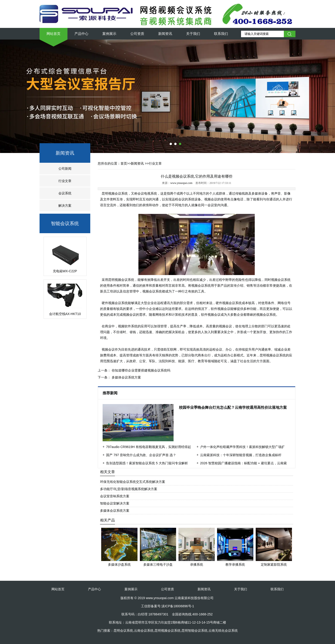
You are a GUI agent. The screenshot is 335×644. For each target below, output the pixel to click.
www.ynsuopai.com (181, 183)
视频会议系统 (276, 355)
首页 (124, 163)
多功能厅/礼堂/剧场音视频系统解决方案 (129, 489)
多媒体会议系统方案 (126, 377)
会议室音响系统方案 (115, 496)
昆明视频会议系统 (114, 194)
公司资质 (137, 34)
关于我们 (193, 34)
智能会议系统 (65, 223)
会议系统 (65, 193)
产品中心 (81, 34)
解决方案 (65, 206)
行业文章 (65, 181)
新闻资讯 (165, 34)
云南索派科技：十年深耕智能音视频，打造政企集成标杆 (241, 455)
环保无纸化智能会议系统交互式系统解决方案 (133, 482)
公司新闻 (65, 169)
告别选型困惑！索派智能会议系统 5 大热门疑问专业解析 (147, 463)
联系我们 (221, 34)
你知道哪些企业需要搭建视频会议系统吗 (141, 370)
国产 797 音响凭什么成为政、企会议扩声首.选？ (141, 455)
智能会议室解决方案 (115, 503)
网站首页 (54, 34)
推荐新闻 (111, 393)
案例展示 (109, 34)
